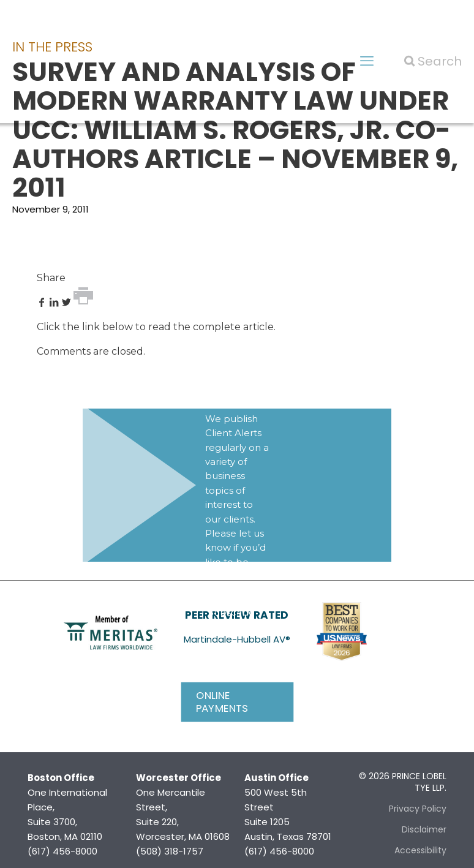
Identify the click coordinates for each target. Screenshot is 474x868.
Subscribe (231, 612)
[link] (111, 632)
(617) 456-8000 (62, 851)
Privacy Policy (418, 809)
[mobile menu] (367, 61)
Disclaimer (424, 829)
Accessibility (420, 850)
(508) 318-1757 (170, 851)
